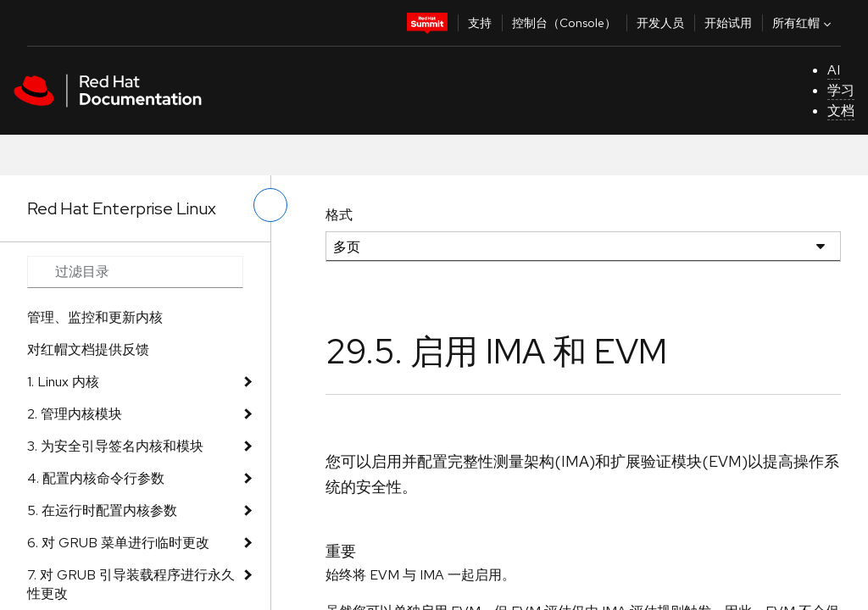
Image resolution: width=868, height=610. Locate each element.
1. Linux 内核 (63, 382)
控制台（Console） (564, 23)
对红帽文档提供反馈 (88, 349)
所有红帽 (804, 23)
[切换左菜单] (270, 205)
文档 (841, 111)
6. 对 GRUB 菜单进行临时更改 (118, 543)
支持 (480, 23)
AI (834, 70)
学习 (841, 90)
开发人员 (660, 23)
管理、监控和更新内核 (95, 317)
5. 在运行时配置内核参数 (102, 510)
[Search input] (135, 272)
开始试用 (728, 23)
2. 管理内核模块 (75, 414)
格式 (339, 215)
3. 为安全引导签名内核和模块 (115, 446)
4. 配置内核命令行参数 (96, 478)
